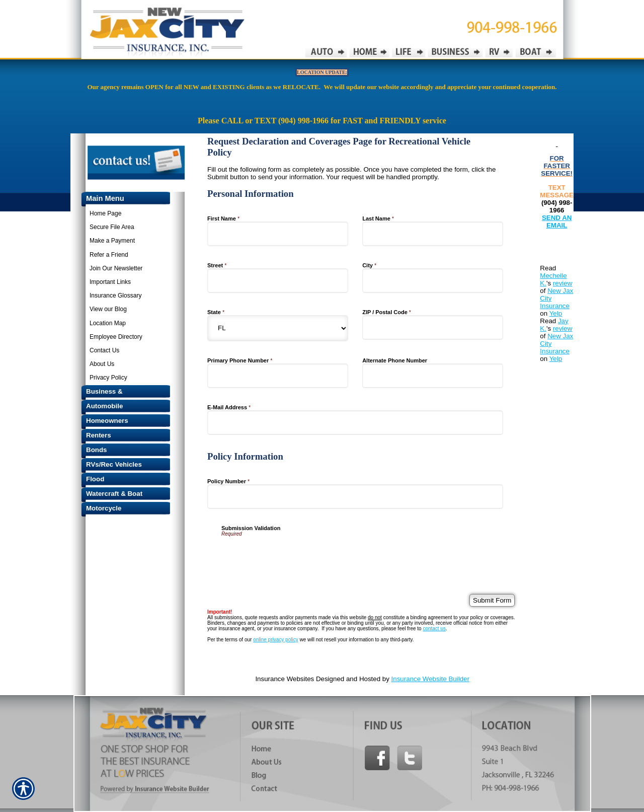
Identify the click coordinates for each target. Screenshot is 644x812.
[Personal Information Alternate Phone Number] (433, 376)
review (563, 283)
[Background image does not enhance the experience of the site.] (121, 199)
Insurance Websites (285, 679)
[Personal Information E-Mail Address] (355, 423)
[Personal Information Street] (278, 281)
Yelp (556, 313)
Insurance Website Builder (430, 679)
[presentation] (298, 556)
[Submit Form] (492, 600)
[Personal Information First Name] (278, 234)
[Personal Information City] (433, 281)
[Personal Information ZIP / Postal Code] (433, 327)
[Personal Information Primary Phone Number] (278, 376)
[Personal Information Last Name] (433, 234)
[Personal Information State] (278, 328)
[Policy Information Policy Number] (355, 497)
